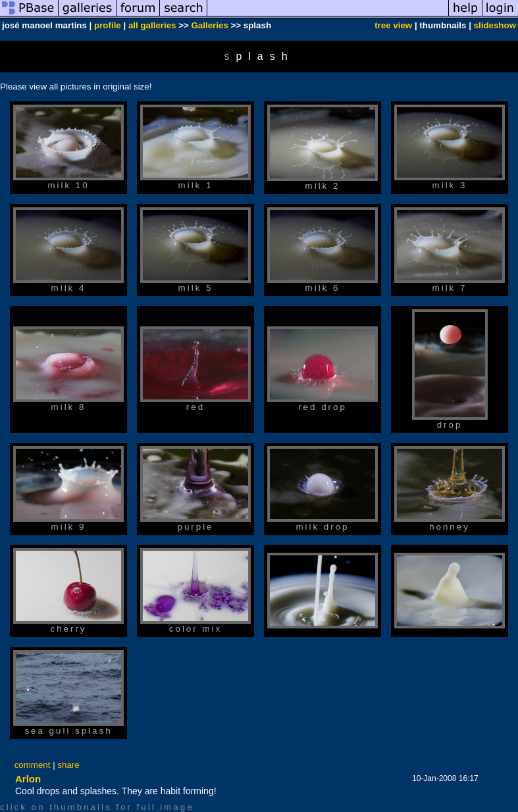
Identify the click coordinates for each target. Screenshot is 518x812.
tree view (393, 25)
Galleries (210, 25)
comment (33, 765)
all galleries (152, 25)
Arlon (28, 779)
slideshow (495, 25)
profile (108, 25)
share (68, 765)
